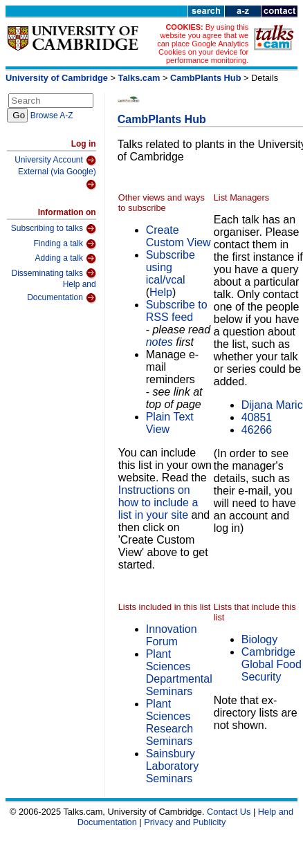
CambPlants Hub (205, 78)
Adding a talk (66, 259)
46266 (257, 430)
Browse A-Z (52, 116)
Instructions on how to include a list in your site (158, 502)
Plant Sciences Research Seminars (169, 722)
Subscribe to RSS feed (177, 311)
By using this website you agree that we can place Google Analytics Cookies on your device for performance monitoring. (203, 44)
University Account (55, 160)
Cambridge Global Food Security (272, 664)
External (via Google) (57, 179)
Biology (259, 639)
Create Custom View (178, 236)
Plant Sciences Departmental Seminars (179, 673)
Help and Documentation (62, 292)
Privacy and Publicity (185, 822)
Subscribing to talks (54, 229)
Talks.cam (139, 78)
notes (159, 342)
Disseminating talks (54, 273)
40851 (257, 417)
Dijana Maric (272, 405)
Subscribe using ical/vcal (171, 267)
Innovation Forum (172, 635)
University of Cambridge (57, 78)
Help (161, 292)
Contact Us (229, 812)
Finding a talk (65, 244)
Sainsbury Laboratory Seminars (173, 766)
